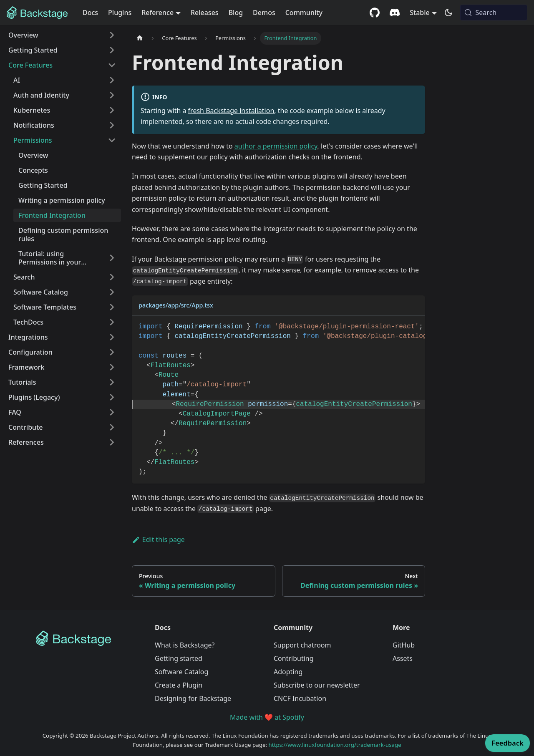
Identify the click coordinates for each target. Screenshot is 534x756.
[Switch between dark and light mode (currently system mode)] (448, 13)
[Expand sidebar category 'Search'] (112, 277)
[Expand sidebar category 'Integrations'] (112, 337)
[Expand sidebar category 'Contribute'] (112, 427)
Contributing (294, 658)
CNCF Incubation (300, 698)
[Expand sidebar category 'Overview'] (112, 35)
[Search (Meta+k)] (494, 13)
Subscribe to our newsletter (317, 685)
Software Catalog (181, 672)
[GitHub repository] (375, 13)
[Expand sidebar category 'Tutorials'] (112, 382)
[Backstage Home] (89, 638)
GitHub (404, 645)
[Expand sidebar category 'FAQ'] (112, 412)
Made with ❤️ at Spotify (267, 717)
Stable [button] (420, 13)
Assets (403, 658)
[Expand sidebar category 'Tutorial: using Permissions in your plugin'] (112, 258)
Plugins (120, 13)
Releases (205, 13)
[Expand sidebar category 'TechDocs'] (112, 322)
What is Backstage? (185, 645)
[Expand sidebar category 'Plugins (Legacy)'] (112, 397)
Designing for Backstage (193, 698)
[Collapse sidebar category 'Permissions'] (112, 140)
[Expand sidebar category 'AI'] (112, 80)
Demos (264, 13)
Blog (236, 13)
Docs (90, 13)
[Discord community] (395, 13)
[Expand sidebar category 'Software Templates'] (112, 307)
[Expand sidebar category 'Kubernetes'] (112, 110)
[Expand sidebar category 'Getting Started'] (112, 50)
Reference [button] (157, 13)
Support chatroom (302, 645)
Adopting (288, 672)
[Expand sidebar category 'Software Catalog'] (112, 292)
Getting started (179, 658)
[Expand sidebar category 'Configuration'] (112, 352)
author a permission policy (276, 146)
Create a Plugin (179, 685)
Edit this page (158, 539)
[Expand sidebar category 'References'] (112, 442)
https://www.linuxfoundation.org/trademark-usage (335, 745)
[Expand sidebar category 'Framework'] (112, 367)
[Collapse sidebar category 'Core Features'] (112, 65)
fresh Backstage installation (231, 111)
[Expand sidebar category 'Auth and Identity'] (112, 95)
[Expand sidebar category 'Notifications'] (112, 125)
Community (304, 13)
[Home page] (140, 38)
